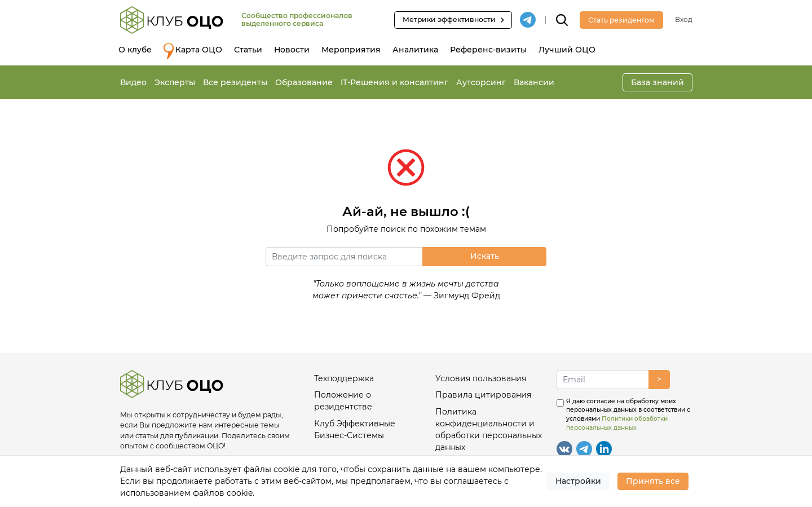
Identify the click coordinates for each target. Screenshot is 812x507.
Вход (684, 19)
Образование (304, 82)
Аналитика (415, 50)
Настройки (578, 481)
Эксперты (175, 82)
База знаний (657, 82)
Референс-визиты (488, 50)
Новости (292, 50)
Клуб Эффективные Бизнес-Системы (355, 429)
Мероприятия (351, 50)
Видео (133, 82)
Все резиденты (235, 82)
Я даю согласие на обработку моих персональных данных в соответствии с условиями (628, 415)
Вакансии (534, 82)
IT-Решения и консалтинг (394, 82)
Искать (485, 256)
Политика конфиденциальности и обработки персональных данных (489, 429)
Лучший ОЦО (567, 50)
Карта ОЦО (193, 51)
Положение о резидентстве (343, 401)
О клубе (135, 50)
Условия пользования (481, 378)
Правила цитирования (483, 395)
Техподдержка (344, 378)
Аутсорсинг (481, 82)
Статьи (248, 50)
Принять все (653, 481)
